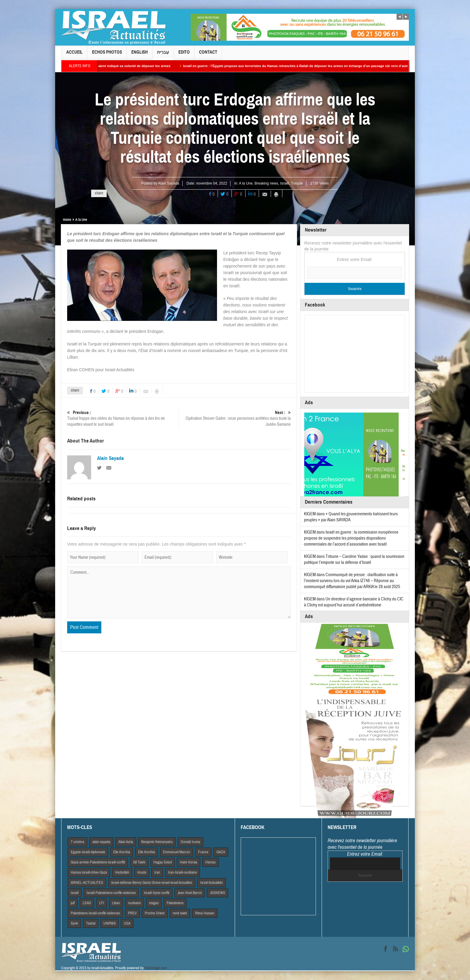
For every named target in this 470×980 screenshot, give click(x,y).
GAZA (221, 852)
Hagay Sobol (163, 862)
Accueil (74, 55)
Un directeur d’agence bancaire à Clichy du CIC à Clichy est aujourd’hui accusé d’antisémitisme (354, 602)
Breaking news (266, 183)
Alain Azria (126, 842)
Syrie (74, 923)
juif (73, 903)
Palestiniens (175, 903)
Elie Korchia (122, 852)
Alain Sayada (169, 183)
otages (154, 903)
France (203, 852)
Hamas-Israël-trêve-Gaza (89, 872)
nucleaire (134, 903)
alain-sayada (101, 842)
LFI (102, 903)
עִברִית (163, 55)
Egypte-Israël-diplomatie (88, 852)
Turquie (297, 183)
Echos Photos (107, 55)
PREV (132, 913)
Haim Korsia (189, 862)
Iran (157, 872)
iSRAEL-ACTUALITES (87, 883)
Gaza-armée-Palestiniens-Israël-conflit (98, 862)
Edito (184, 55)
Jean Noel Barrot (190, 893)
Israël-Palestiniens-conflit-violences (111, 893)
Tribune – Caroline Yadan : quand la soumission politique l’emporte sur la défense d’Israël (354, 560)
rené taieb (180, 913)
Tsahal (91, 923)
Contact (208, 55)
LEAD (87, 903)
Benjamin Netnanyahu (157, 842)
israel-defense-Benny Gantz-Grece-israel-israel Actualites (152, 883)
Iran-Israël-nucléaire (183, 872)
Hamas (210, 862)
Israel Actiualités (211, 883)
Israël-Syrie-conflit (157, 893)
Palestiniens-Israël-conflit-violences (95, 913)
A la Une (246, 183)
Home (67, 220)
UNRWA (110, 923)
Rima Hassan (205, 913)
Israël (285, 183)
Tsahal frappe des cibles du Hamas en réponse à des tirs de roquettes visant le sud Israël (123, 418)
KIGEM (310, 514)
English (140, 55)
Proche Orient (155, 913)
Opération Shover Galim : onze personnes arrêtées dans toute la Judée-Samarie (235, 418)
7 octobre (77, 842)
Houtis (142, 872)
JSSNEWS (217, 893)
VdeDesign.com (156, 968)
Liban (116, 903)
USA (127, 923)
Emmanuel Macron (177, 852)
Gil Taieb (139, 862)
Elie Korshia (147, 852)
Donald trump (190, 842)
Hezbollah (122, 872)
